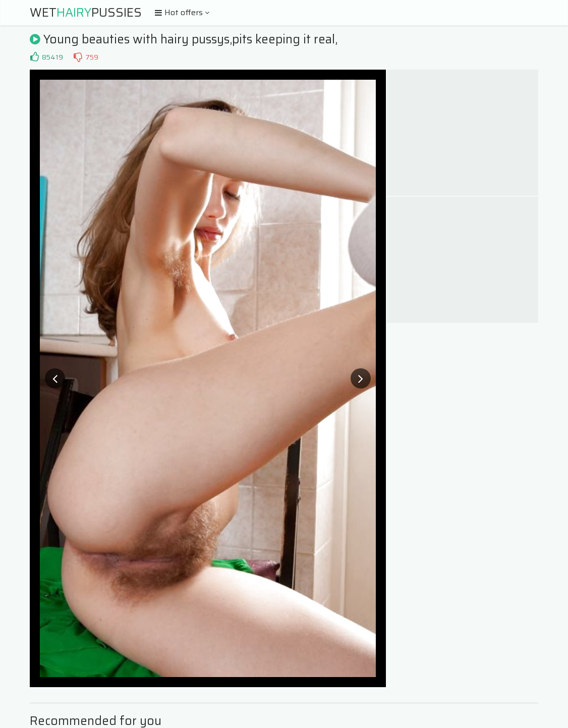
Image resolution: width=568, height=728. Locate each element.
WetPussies (86, 13)
